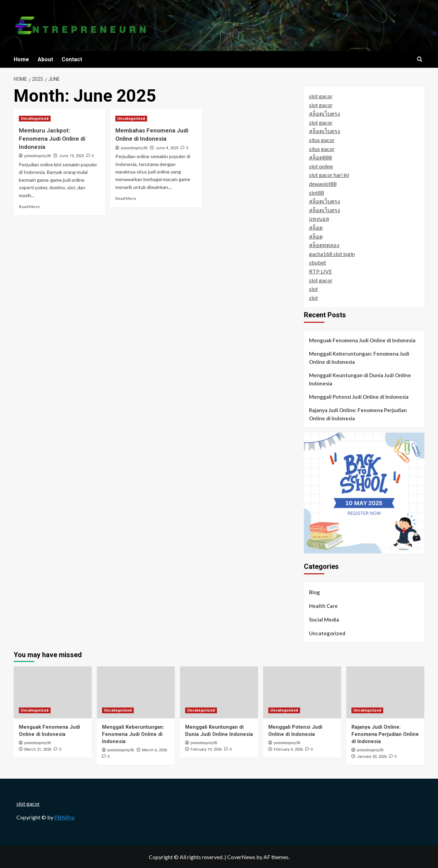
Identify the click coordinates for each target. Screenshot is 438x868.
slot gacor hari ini (329, 175)
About (45, 59)
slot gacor (321, 96)
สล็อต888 (320, 157)
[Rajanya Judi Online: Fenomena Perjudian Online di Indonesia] (385, 692)
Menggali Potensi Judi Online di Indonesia (359, 397)
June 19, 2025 (71, 156)
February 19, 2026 (206, 749)
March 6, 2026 (154, 750)
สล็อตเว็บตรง (325, 113)
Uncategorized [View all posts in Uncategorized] (35, 119)
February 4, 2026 (288, 749)
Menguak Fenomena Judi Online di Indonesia (362, 340)
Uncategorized (327, 633)
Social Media (324, 620)
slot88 (317, 193)
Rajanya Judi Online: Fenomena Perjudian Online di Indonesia (358, 414)
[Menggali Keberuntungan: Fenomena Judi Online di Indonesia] (136, 692)
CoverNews (241, 857)
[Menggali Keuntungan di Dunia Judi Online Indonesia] (219, 692)
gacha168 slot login (332, 254)
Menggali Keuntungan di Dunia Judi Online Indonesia (360, 379)
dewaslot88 (323, 184)
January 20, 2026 (372, 757)
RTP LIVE (320, 271)
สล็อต (316, 227)
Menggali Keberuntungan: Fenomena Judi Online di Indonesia (359, 358)
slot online (321, 166)
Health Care (323, 606)
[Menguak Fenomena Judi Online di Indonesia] (53, 692)
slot (313, 289)
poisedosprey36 (38, 156)
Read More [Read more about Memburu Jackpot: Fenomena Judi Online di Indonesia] (29, 207)
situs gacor (322, 140)
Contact (72, 59)
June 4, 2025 (167, 148)
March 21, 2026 (38, 749)
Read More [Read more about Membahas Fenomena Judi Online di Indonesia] (126, 198)
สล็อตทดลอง (324, 245)
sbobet (318, 262)
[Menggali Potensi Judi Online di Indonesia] (302, 692)
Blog (314, 592)
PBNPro (65, 817)
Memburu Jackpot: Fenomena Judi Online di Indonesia (52, 139)
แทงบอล (319, 219)
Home (21, 59)
